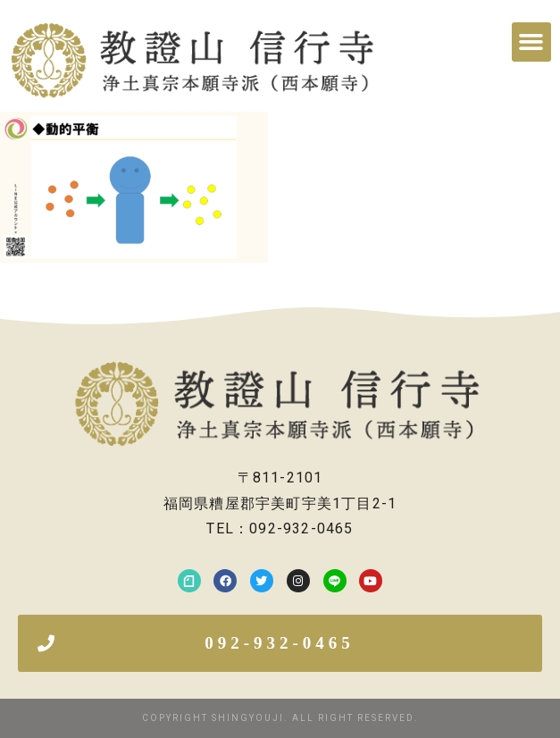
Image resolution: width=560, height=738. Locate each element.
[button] (531, 42)
